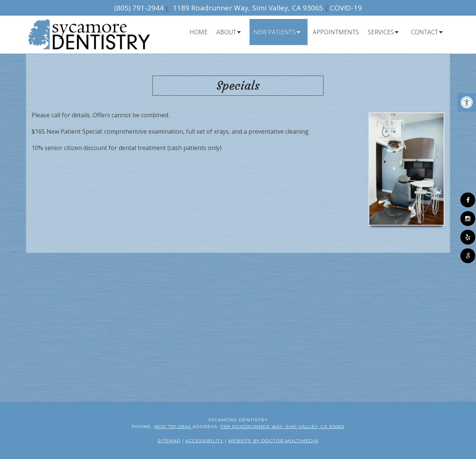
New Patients (274, 32)
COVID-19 (346, 8)
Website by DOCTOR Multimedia (273, 441)
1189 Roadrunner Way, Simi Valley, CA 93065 (249, 8)
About (226, 32)
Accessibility (204, 441)
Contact (424, 32)
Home (199, 32)
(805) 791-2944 (139, 8)
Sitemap (169, 441)
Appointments (336, 32)
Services (381, 32)
